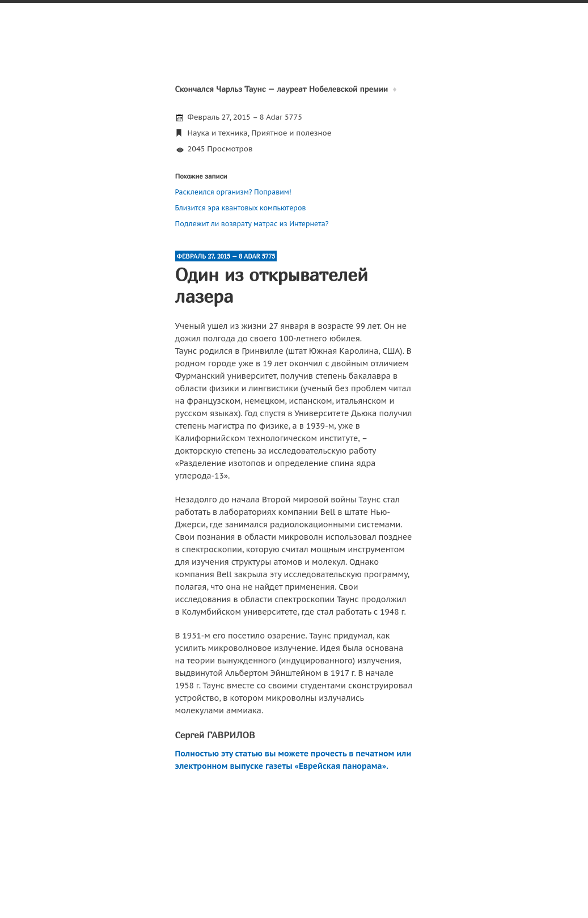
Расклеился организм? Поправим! (233, 192)
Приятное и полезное (291, 133)
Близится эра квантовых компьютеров (241, 208)
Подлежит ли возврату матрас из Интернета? (252, 224)
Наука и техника (218, 133)
